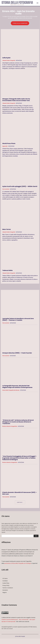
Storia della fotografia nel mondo (11, 390)
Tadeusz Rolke (7, 270)
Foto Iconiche (6, 189)
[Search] (36, 536)
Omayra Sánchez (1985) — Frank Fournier (17, 353)
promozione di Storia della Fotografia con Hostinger (18, 563)
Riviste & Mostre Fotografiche (10, 426)
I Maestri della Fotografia (9, 60)
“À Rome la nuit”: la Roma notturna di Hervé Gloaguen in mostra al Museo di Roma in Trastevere (18, 422)
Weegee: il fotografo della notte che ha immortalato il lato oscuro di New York (16, 100)
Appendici (5, 146)
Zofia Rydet (6, 58)
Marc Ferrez (7, 229)
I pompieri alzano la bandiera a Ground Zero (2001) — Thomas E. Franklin (18, 319)
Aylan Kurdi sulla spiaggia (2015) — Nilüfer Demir (20, 186)
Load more (20, 502)
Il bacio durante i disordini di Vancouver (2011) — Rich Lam (20, 493)
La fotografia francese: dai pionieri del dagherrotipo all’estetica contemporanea (17, 387)
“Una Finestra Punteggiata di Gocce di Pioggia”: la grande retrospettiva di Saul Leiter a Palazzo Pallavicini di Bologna (19, 458)
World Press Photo (9, 143)
